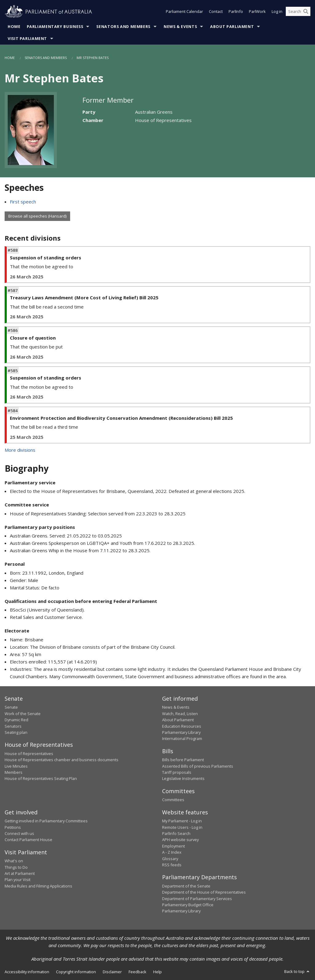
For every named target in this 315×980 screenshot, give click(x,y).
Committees (173, 800)
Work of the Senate (23, 714)
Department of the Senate (186, 886)
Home (14, 27)
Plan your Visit (18, 880)
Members (14, 772)
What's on (14, 861)
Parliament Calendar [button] (184, 12)
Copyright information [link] (76, 972)
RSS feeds (172, 865)
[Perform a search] (306, 12)
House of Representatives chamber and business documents (62, 760)
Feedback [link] (138, 972)
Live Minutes (16, 766)
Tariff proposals (177, 772)
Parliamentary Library (181, 732)
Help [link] (157, 972)
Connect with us (19, 833)
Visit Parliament (27, 39)
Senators (13, 726)
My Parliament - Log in (182, 821)
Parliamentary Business (55, 27)
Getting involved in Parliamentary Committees (46, 821)
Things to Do (16, 867)
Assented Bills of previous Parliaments (198, 766)
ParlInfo (236, 12)
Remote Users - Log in (182, 827)
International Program (182, 738)
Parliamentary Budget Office (188, 905)
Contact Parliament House (28, 840)
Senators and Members (123, 27)
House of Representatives (29, 754)
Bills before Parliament (183, 760)
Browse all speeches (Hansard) (37, 216)
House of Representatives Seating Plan (41, 778)
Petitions (13, 827)
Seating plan (16, 732)
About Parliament (232, 27)
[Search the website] (298, 12)
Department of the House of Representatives (204, 892)
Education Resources (182, 726)
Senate (11, 707)
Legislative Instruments (183, 778)
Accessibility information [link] (27, 972)
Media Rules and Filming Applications (38, 886)
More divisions (20, 450)
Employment (173, 846)
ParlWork (257, 12)
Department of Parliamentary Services (197, 899)
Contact (216, 12)
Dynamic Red (16, 720)
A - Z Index (172, 852)
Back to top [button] (297, 971)
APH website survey (180, 840)
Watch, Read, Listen (180, 714)
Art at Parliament (20, 873)
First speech (23, 202)
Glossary (170, 859)
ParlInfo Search (176, 833)
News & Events (180, 27)
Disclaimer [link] (112, 972)
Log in (277, 12)
